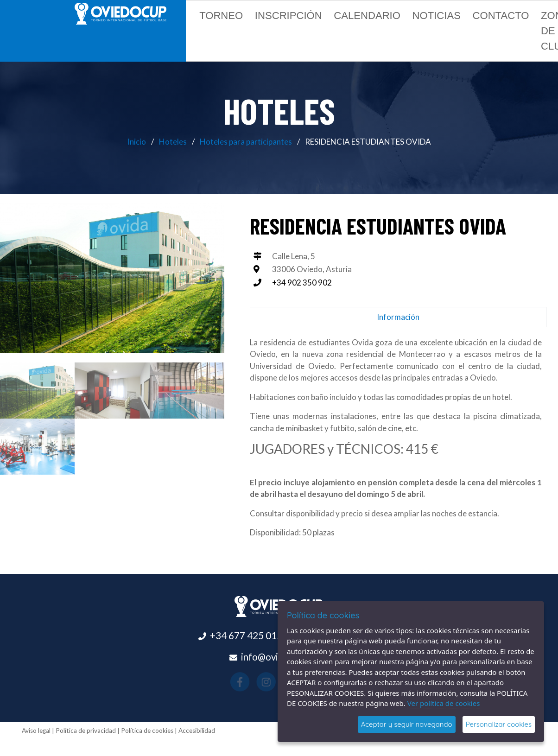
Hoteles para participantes (246, 142)
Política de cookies (147, 731)
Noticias (437, 16)
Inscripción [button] (289, 16)
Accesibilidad (197, 731)
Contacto (501, 16)
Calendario (367, 16)
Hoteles (173, 142)
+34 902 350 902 (302, 283)
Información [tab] (398, 317)
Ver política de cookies (444, 703)
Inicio (137, 142)
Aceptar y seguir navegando (407, 724)
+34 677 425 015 (246, 635)
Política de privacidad (86, 731)
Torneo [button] (221, 16)
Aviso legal (36, 731)
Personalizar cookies (499, 724)
